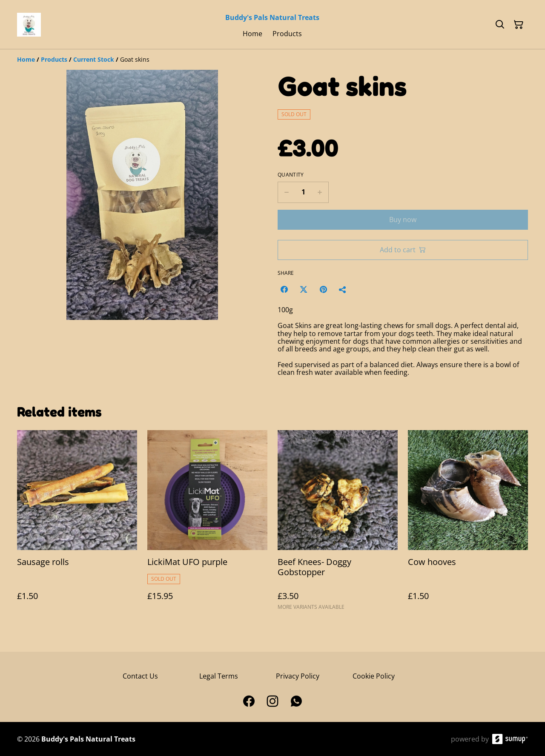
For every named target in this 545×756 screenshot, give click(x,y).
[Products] (54, 59)
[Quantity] (303, 192)
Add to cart (403, 250)
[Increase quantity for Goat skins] (320, 192)
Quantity (291, 175)
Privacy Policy (298, 676)
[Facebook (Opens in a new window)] (284, 289)
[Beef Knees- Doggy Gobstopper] (338, 524)
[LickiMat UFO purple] (207, 524)
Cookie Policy (374, 676)
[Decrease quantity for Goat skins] (286, 192)
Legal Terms (219, 676)
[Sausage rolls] (77, 524)
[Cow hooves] (468, 524)
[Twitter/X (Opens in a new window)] (304, 289)
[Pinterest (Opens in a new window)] (323, 289)
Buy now (403, 220)
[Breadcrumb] (272, 60)
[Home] (26, 59)
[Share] (343, 289)
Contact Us (140, 676)
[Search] (500, 25)
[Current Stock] (94, 59)
